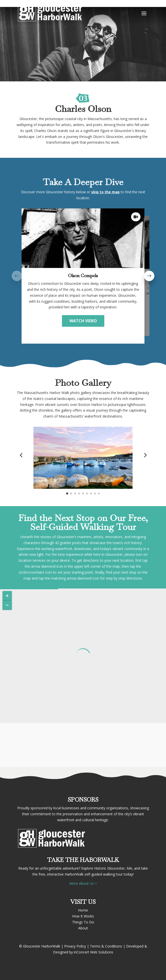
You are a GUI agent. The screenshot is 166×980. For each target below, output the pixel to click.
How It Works (83, 916)
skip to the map (105, 192)
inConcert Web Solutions (94, 952)
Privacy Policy (75, 946)
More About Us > (83, 883)
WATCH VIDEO (83, 321)
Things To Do (83, 922)
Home (83, 910)
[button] (149, 276)
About (83, 928)
